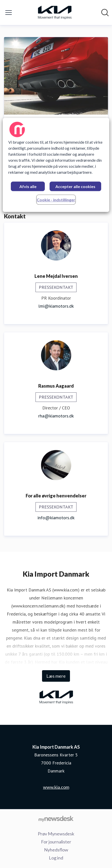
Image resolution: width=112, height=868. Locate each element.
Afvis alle (28, 187)
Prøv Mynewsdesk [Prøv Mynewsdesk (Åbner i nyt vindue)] (56, 834)
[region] (56, 165)
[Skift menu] (9, 13)
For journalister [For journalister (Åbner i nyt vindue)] (56, 842)
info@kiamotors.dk (56, 518)
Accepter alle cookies (75, 187)
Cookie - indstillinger (56, 200)
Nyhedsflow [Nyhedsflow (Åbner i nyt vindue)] (56, 850)
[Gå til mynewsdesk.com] (56, 819)
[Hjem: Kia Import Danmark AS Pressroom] (55, 13)
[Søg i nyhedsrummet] (105, 13)
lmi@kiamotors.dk (56, 306)
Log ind (56, 858)
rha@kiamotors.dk (56, 416)
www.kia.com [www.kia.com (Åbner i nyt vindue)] (56, 787)
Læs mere (56, 676)
